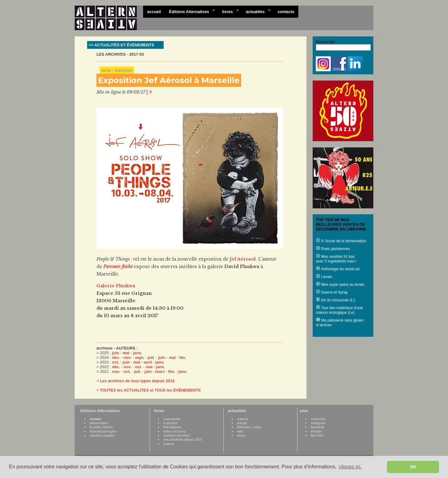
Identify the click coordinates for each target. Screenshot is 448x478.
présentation (99, 423)
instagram (318, 423)
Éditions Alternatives (190, 11)
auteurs (169, 444)
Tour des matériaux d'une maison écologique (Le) (339, 310)
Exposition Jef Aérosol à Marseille (169, 80)
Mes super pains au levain (340, 285)
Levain (324, 277)
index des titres (175, 431)
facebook (317, 427)
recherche (318, 419)
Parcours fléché (118, 267)
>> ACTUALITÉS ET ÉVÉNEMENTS (121, 45)
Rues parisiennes (333, 249)
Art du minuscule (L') (335, 300)
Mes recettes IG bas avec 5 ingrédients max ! (336, 259)
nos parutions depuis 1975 (183, 439)
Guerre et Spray (332, 292)
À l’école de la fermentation (341, 241)
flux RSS (317, 435)
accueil (154, 12)
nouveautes (172, 419)
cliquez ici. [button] (350, 467)
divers (241, 435)
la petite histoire (101, 427)
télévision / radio (249, 427)
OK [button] (413, 467)
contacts (286, 12)
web (240, 431)
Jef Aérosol (243, 259)
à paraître (170, 423)
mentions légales (102, 435)
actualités (256, 11)
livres (228, 11)
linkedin (316, 431)
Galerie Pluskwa (116, 286)
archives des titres (177, 435)
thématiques (172, 427)
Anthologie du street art (338, 269)
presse (242, 423)
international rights (103, 431)
